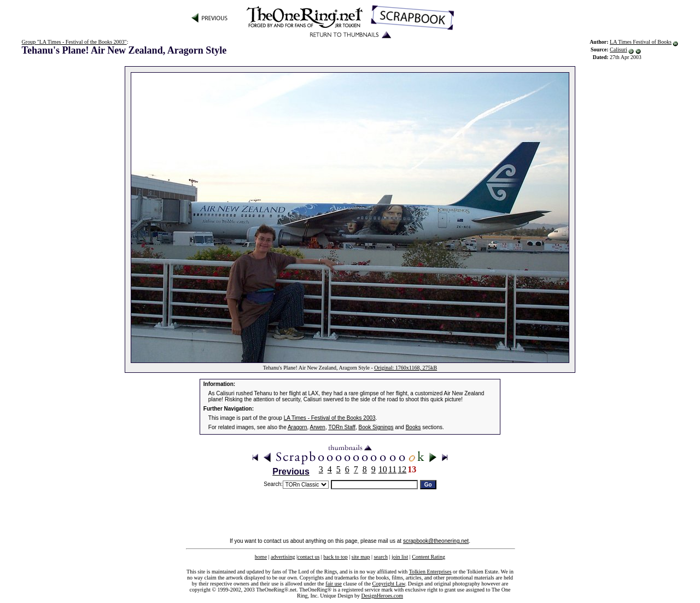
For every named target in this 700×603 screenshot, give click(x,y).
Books (413, 427)
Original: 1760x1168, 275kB (406, 368)
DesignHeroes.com (382, 596)
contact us (308, 557)
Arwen (318, 427)
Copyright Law (389, 584)
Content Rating (428, 557)
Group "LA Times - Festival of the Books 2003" (74, 42)
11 (392, 469)
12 (402, 469)
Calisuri (619, 49)
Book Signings (376, 427)
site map (361, 557)
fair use (334, 584)
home (261, 557)
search (381, 557)
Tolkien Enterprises (430, 572)
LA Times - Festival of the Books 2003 (330, 418)
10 (383, 469)
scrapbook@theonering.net (436, 541)
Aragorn (297, 427)
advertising (283, 557)
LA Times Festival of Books (641, 42)
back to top (335, 557)
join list (400, 557)
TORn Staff (342, 427)
